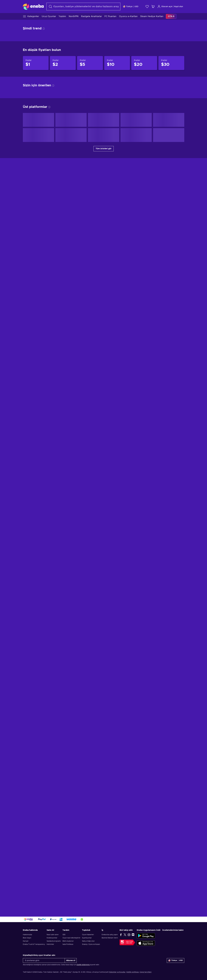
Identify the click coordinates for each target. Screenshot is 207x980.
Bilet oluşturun (68, 941)
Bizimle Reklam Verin (110, 938)
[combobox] (83, 7)
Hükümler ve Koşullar (117, 972)
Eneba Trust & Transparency (34, 944)
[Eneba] (33, 6)
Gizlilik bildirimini (83, 965)
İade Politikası (68, 944)
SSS (64, 935)
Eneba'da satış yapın (110, 935)
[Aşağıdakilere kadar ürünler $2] (63, 457)
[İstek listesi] (147, 7)
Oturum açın (165, 7)
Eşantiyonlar (87, 938)
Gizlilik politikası (133, 972)
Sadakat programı (54, 941)
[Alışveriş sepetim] (153, 7)
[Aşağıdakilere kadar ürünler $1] (36, 457)
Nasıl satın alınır (53, 935)
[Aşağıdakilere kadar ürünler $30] (171, 457)
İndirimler (50, 944)
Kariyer (26, 941)
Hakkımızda (27, 935)
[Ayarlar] (131, 7)
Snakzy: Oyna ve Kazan (91, 944)
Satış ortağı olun (88, 941)
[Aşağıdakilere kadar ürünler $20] (144, 457)
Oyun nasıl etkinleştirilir (71, 938)
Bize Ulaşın (27, 938)
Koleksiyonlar (52, 938)
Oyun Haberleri (88, 935)
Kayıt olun (179, 7)
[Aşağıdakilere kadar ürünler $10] (117, 457)
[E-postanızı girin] (44, 960)
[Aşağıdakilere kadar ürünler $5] (90, 457)
